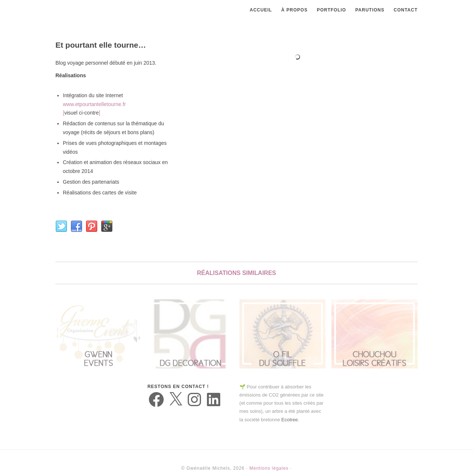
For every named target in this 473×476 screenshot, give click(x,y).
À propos (294, 10)
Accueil (261, 10)
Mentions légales (269, 468)
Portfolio (331, 10)
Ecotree (290, 420)
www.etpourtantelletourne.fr (94, 104)
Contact (406, 10)
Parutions (370, 10)
